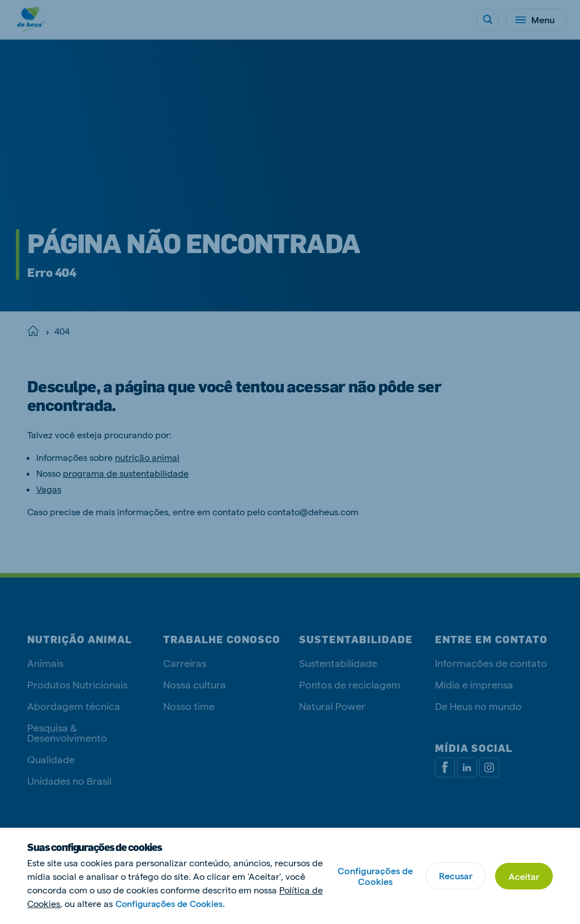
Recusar (454, 876)
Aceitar (523, 876)
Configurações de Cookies (374, 876)
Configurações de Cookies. (173, 903)
